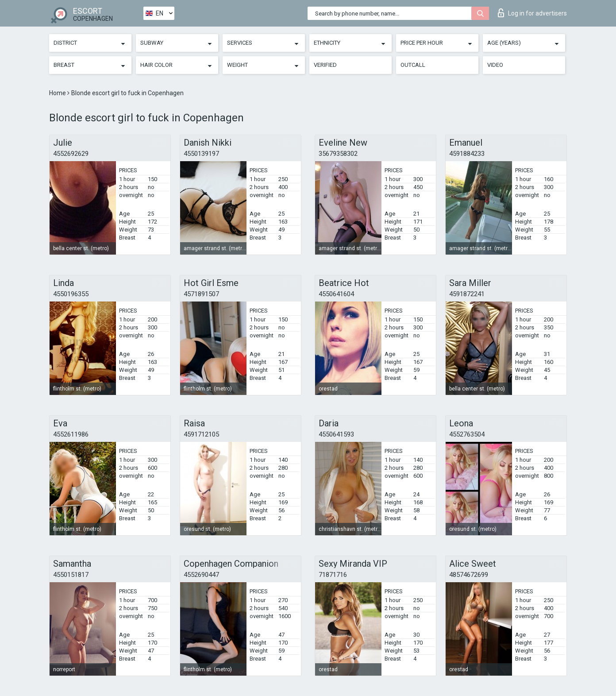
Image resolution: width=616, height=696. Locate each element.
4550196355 (71, 294)
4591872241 (467, 294)
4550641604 (336, 294)
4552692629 (71, 154)
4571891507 (201, 294)
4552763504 (467, 434)
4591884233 (467, 154)
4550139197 (201, 154)
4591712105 (201, 434)
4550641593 (336, 434)
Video (495, 65)
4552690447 (201, 575)
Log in (532, 13)
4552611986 (71, 434)
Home (58, 93)
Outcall (413, 65)
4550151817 (71, 575)
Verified (325, 65)
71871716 (333, 575)
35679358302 (338, 154)
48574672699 (469, 575)
